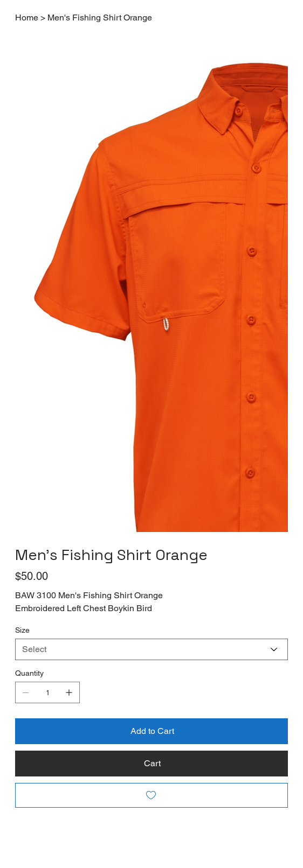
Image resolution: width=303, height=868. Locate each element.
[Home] (27, 17)
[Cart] (151, 764)
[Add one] (69, 692)
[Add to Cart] (151, 731)
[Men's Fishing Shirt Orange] (100, 17)
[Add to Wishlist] (151, 795)
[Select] (151, 649)
